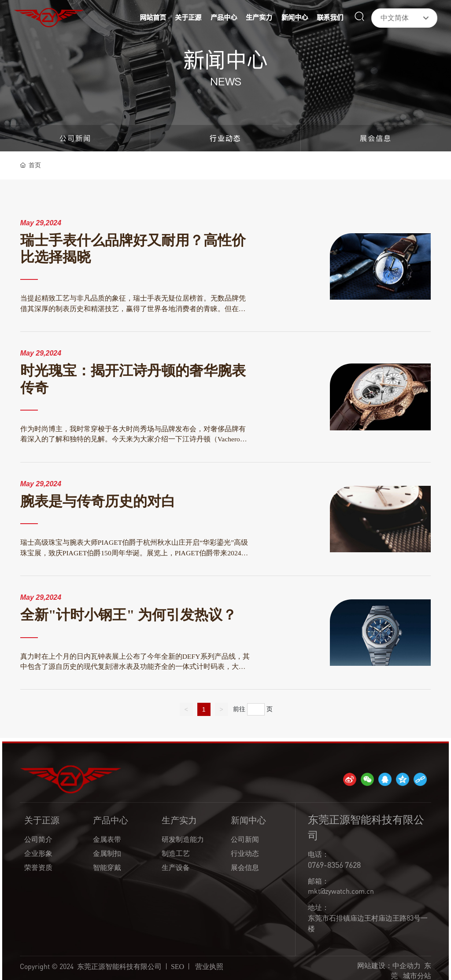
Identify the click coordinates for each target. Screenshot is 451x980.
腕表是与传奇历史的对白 (98, 501)
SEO (177, 967)
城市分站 (417, 975)
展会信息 (376, 138)
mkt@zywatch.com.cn (341, 891)
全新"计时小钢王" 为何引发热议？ (128, 615)
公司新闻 (75, 138)
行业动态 (225, 138)
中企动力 (407, 965)
